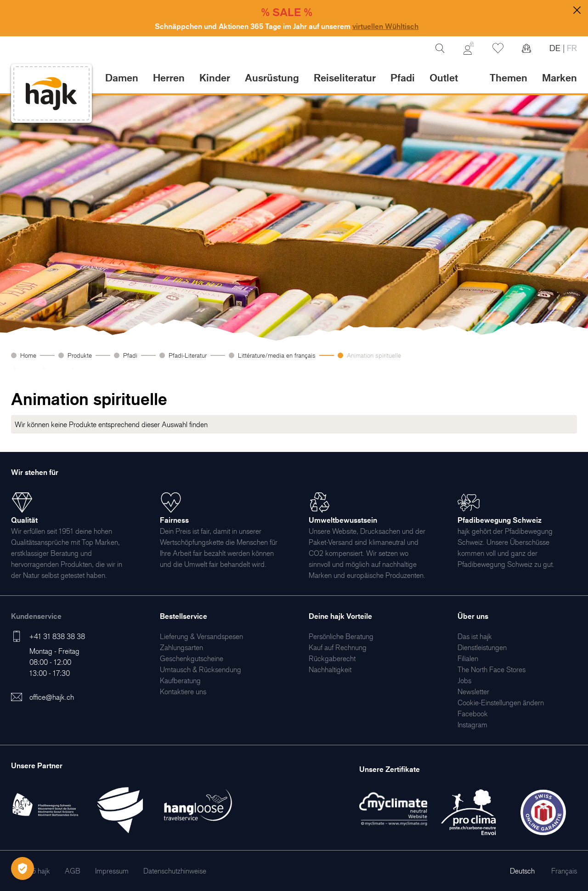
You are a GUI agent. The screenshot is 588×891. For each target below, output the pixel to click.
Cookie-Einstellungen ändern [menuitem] (501, 703)
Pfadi (130, 355)
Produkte (80, 355)
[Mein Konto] (469, 48)
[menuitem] (201, 636)
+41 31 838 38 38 (57, 636)
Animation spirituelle (374, 355)
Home (28, 355)
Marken (560, 77)
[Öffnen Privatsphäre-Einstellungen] (23, 868)
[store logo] (51, 94)
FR (571, 48)
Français (564, 871)
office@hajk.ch (52, 697)
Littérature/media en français (277, 355)
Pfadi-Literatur (188, 355)
